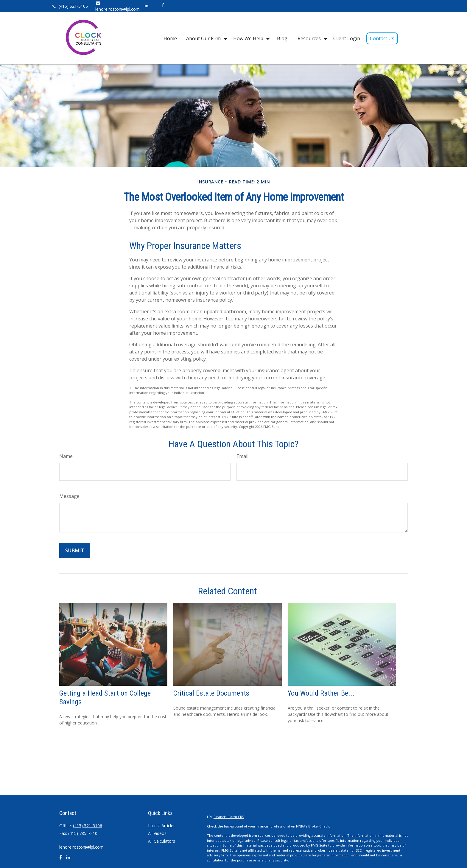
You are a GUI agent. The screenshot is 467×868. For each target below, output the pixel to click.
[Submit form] (75, 551)
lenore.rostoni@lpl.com (81, 847)
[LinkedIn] (146, 5)
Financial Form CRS (229, 817)
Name (66, 456)
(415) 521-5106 (70, 6)
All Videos (157, 833)
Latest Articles (162, 826)
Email (242, 456)
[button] (170, 38)
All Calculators (162, 841)
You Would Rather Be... (321, 693)
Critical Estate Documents (211, 693)
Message (69, 496)
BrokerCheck (319, 826)
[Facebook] (163, 5)
